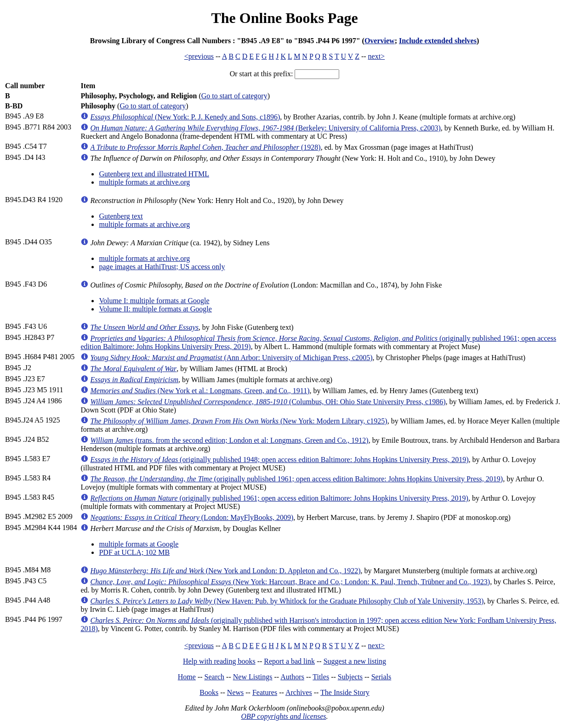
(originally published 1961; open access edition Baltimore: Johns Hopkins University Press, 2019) (296, 479)
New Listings (253, 677)
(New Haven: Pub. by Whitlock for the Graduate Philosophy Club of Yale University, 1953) (287, 601)
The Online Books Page (284, 18)
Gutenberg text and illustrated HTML (154, 174)
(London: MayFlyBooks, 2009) (192, 517)
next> (377, 56)
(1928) (205, 147)
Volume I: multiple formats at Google (154, 301)
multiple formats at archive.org (144, 182)
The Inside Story (345, 692)
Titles (321, 677)
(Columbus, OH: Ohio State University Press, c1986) (268, 402)
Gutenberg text (121, 216)
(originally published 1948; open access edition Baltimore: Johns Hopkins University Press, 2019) (279, 460)
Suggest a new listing (355, 661)
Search (215, 677)
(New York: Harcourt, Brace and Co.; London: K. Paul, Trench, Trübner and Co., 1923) (290, 582)
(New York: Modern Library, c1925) (239, 421)
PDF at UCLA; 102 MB (134, 552)
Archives (299, 692)
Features (265, 692)
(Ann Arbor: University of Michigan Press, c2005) (231, 358)
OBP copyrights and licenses (283, 716)
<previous (199, 56)
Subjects (350, 677)
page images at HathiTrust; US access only (162, 267)
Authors (292, 677)
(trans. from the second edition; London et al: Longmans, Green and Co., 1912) (229, 440)
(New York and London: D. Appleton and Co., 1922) (225, 571)
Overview (380, 41)
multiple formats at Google (139, 544)
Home (187, 677)
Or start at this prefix (260, 74)
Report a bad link (289, 661)
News (235, 692)
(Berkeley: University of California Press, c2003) (265, 128)
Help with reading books (219, 661)
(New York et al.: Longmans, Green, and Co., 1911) (200, 391)
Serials (381, 677)
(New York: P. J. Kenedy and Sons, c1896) (185, 117)
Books (209, 692)
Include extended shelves (438, 41)
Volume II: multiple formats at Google (155, 309)
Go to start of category (234, 96)
